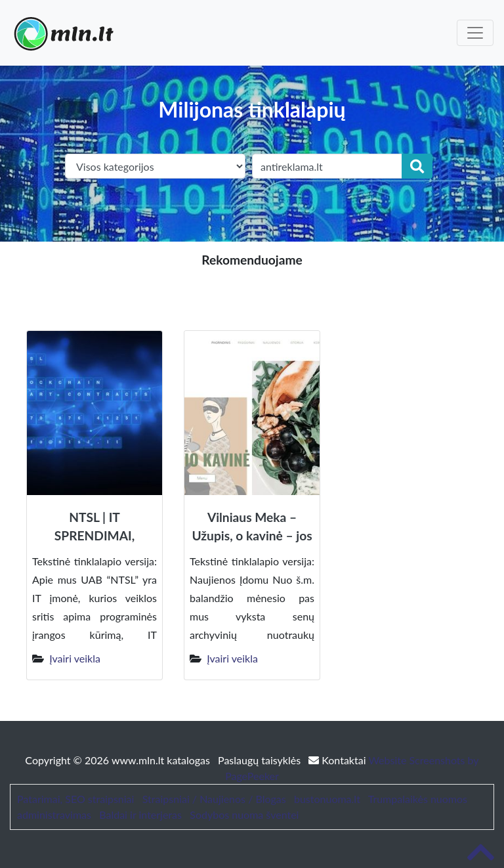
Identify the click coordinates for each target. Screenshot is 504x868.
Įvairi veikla (75, 658)
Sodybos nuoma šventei (244, 814)
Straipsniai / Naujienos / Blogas (214, 799)
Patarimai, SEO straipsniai (75, 799)
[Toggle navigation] (475, 33)
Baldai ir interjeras (140, 814)
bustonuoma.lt (327, 799)
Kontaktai (338, 760)
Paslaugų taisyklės (261, 760)
